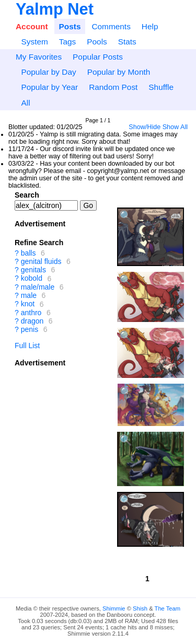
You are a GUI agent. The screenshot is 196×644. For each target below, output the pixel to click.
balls (28, 253)
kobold (32, 279)
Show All (175, 127)
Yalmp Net (55, 9)
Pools (97, 42)
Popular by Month (119, 72)
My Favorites (39, 57)
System (34, 42)
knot (28, 304)
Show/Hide (145, 127)
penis (30, 329)
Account (32, 26)
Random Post (113, 87)
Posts (70, 26)
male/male (38, 287)
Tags (68, 42)
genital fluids (41, 261)
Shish (140, 608)
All (25, 103)
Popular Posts (98, 57)
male (29, 295)
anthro (31, 313)
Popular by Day (48, 72)
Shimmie (114, 608)
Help (150, 26)
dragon (32, 321)
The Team (168, 608)
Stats (127, 42)
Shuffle (161, 87)
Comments (111, 26)
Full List (27, 346)
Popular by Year (49, 87)
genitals (33, 270)
